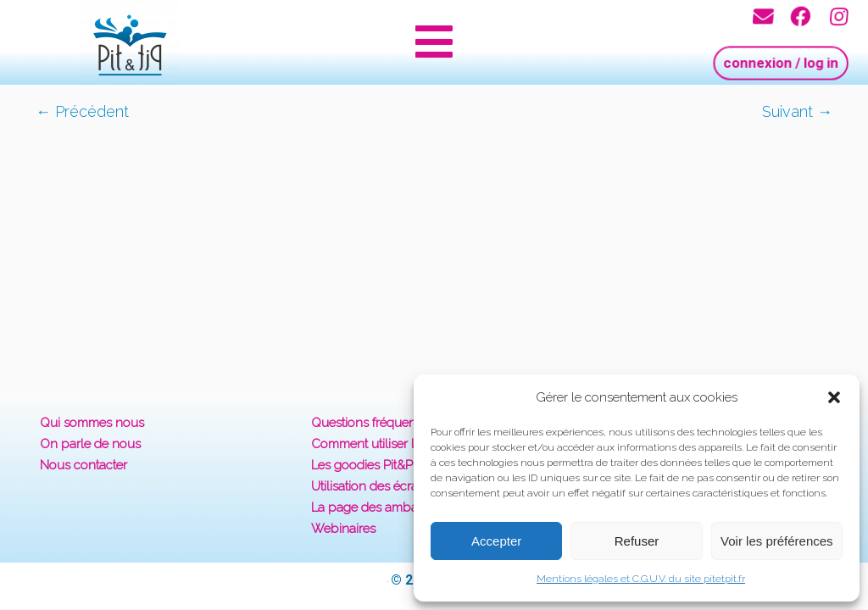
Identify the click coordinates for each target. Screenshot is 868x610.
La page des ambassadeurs (390, 507)
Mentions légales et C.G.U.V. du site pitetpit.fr (641, 579)
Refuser (637, 541)
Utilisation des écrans (371, 486)
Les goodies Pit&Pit (365, 465)
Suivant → (797, 111)
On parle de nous (90, 444)
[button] (834, 397)
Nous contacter (83, 465)
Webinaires (343, 529)
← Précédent (82, 111)
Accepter (496, 541)
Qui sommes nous (92, 423)
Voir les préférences (777, 541)
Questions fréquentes (372, 423)
